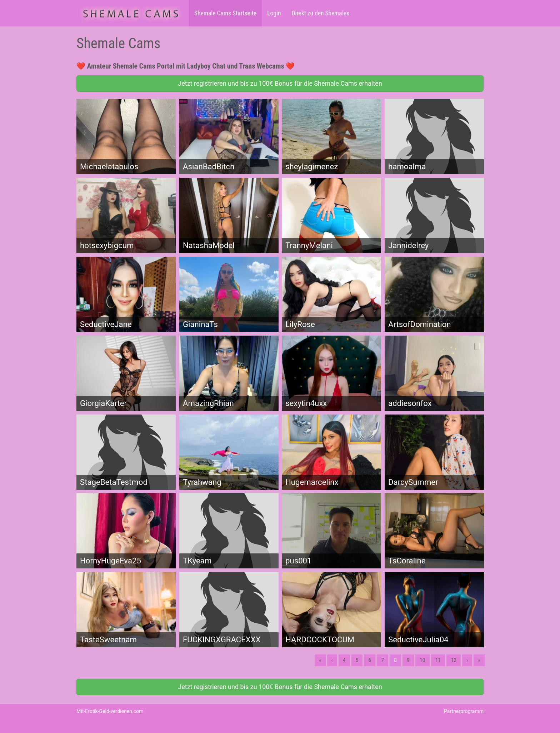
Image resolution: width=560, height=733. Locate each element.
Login (274, 13)
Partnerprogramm (464, 711)
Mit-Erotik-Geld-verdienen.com (110, 711)
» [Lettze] (479, 660)
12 (454, 660)
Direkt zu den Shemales (320, 13)
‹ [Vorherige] (332, 660)
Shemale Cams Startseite (225, 13)
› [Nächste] (467, 660)
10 (422, 660)
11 (438, 660)
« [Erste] (320, 660)
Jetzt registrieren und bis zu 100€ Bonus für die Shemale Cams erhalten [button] (280, 83)
